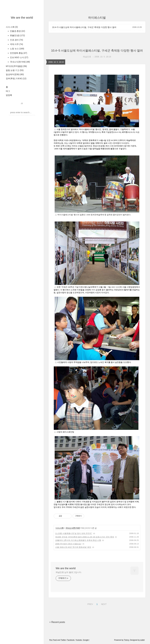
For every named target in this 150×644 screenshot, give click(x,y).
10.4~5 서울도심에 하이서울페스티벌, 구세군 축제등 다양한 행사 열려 (84, 27)
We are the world (22, 18)
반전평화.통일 (18, 53)
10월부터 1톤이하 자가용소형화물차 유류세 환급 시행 (78, 540)
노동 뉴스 (17, 49)
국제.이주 (16, 44)
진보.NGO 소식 (19, 57)
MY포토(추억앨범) (16, 66)
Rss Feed (53, 640)
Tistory (126, 640)
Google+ (86, 640)
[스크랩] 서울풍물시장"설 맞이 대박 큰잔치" (74, 533)
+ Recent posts (57, 622)
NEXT (103, 604)
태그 (8, 91)
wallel (142, 640)
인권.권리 (16, 40)
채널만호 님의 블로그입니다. (69, 572)
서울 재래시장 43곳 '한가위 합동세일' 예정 (73, 547)
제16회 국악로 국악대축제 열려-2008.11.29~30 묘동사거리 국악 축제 (85, 537)
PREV (90, 604)
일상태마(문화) (15, 74)
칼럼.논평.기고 (15, 70)
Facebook (71, 640)
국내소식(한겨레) (20, 62)
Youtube (79, 640)
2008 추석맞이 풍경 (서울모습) (68, 544)
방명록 (9, 95)
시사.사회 (12, 27)
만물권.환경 (17, 31)
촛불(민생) (17, 35)
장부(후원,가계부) (16, 78)
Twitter (63, 640)
